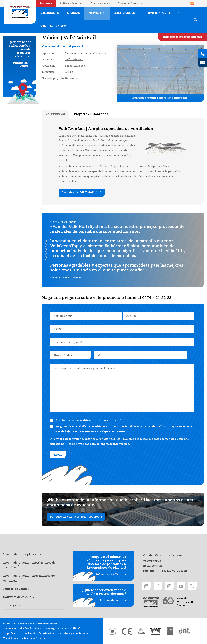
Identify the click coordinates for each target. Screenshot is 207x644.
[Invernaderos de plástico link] (34, 555)
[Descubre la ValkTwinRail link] (82, 193)
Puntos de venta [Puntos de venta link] (20, 64)
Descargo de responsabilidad (62, 629)
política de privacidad (75, 444)
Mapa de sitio (12, 634)
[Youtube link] (181, 586)
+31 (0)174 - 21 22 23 (174, 571)
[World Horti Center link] (184, 631)
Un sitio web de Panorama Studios (24, 639)
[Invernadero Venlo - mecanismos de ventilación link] (34, 578)
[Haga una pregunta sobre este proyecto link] (160, 98)
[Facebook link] (158, 586)
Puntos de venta (101, 3)
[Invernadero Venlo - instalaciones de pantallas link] (34, 565)
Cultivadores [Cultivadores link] (125, 13)
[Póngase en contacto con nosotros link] (123, 509)
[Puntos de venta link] (34, 589)
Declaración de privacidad (39, 634)
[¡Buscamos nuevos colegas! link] (183, 37)
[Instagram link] (169, 586)
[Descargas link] (34, 605)
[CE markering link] (127, 631)
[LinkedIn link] (147, 586)
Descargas (46, 3)
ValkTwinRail (74, 60)
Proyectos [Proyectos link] (97, 13)
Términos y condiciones (73, 634)
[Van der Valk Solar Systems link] (156, 631)
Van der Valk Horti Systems (20, 12)
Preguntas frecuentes (131, 3)
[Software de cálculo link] (34, 597)
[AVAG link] (141, 631)
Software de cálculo (72, 3)
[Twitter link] (192, 586)
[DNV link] (112, 631)
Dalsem (70, 78)
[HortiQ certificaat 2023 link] (170, 631)
